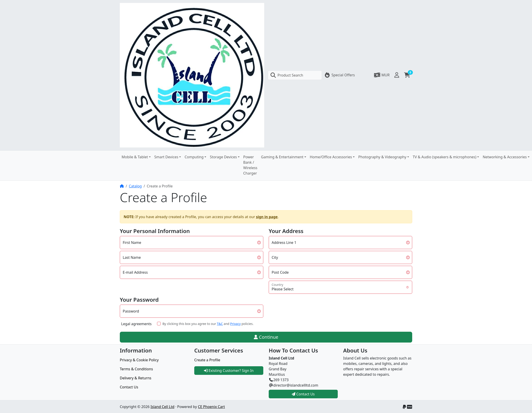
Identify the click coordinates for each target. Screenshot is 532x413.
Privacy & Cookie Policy (139, 360)
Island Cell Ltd (162, 407)
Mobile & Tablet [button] (135, 157)
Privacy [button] (235, 324)
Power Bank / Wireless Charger (250, 165)
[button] (382, 75)
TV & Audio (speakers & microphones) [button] (444, 157)
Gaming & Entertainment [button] (282, 157)
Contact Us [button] (303, 394)
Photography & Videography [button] (382, 157)
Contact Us (129, 387)
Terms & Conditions (136, 369)
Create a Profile (207, 360)
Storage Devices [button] (223, 157)
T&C (220, 324)
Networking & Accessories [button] (505, 157)
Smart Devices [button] (166, 157)
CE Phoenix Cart (211, 407)
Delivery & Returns (136, 378)
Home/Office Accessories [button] (331, 157)
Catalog (135, 186)
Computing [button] (194, 157)
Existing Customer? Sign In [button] (229, 371)
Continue (266, 337)
